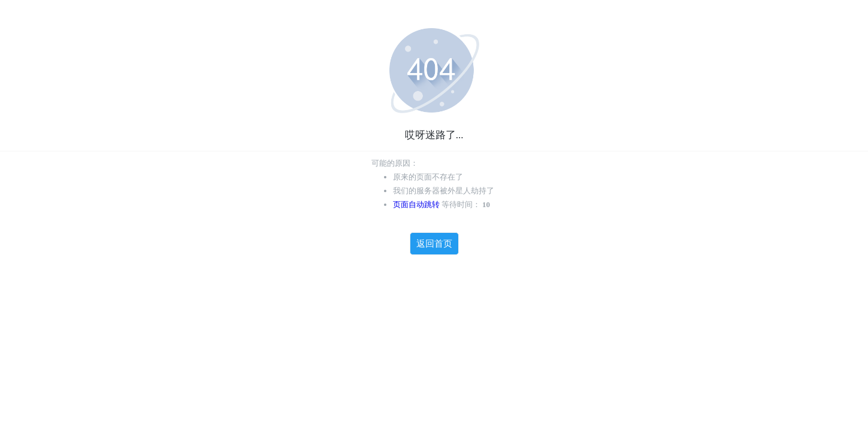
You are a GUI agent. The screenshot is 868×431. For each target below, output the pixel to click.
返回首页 (434, 244)
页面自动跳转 (416, 204)
